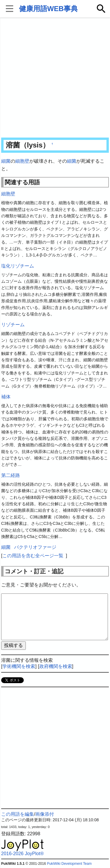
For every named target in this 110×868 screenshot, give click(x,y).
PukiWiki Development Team (69, 864)
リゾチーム (13, 325)
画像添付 (45, 814)
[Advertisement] (55, 78)
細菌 (6, 161)
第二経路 (11, 475)
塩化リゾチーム (18, 266)
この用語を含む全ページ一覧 (33, 556)
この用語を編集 (18, 814)
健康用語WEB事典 (48, 9)
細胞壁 (22, 161)
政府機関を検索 (56, 666)
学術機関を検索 (19, 666)
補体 (6, 397)
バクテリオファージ (35, 547)
